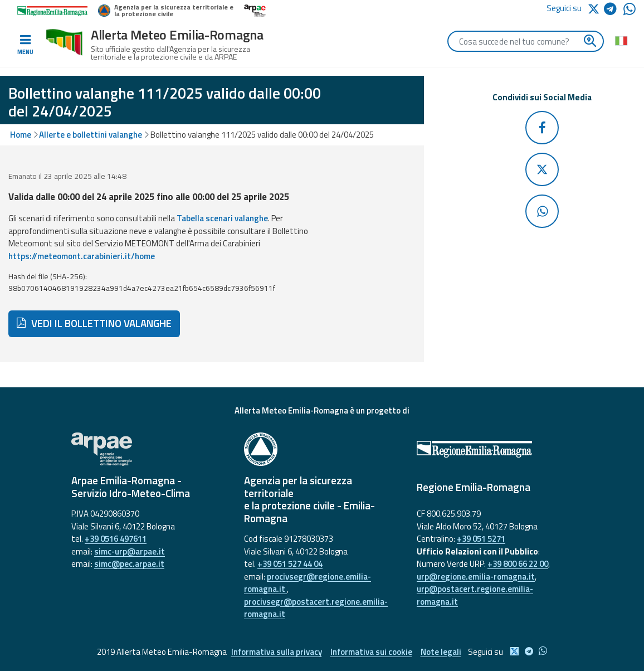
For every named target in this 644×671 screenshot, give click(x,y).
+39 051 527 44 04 (290, 564)
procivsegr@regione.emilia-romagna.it (308, 583)
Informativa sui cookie (371, 652)
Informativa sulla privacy (277, 652)
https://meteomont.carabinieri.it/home (82, 256)
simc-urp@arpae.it (130, 551)
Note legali (441, 652)
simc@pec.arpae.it (129, 564)
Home (21, 135)
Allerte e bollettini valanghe (91, 135)
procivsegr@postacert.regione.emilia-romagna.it (316, 608)
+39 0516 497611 (116, 539)
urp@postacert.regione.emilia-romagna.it (475, 595)
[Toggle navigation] (25, 45)
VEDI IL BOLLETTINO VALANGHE (94, 323)
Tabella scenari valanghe (222, 218)
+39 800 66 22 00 (518, 564)
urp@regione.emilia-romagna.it (476, 577)
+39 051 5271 (481, 539)
